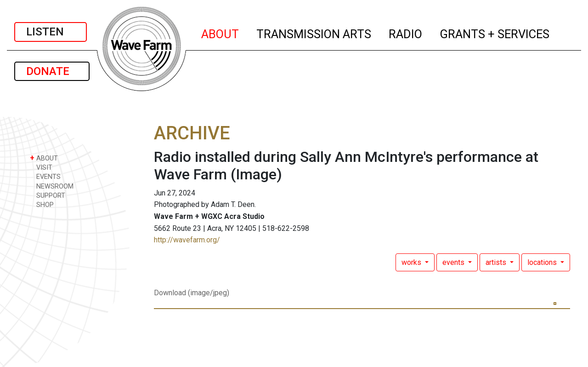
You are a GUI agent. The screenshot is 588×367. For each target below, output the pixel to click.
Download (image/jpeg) (192, 293)
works (412, 262)
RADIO (406, 33)
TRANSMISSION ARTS (314, 33)
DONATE (52, 71)
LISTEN (51, 32)
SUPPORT (48, 195)
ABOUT (220, 33)
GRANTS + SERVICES (495, 33)
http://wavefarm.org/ (187, 240)
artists (497, 262)
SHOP (42, 204)
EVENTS (45, 176)
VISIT (41, 167)
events (454, 262)
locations (543, 262)
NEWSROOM (52, 186)
